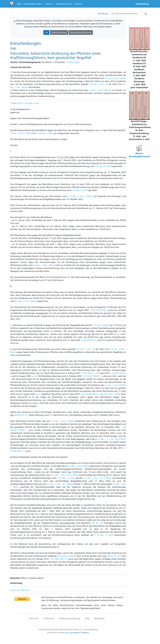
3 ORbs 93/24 (73, 62)
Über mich (34, 618)
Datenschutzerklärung (81, 32)
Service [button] (78, 4)
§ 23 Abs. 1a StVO (66, 478)
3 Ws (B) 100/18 (119, 373)
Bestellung (103, 13)
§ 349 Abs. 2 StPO (45, 133)
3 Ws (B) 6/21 (88, 373)
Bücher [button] (49, 4)
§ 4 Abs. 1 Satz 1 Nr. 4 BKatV (97, 478)
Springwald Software (79, 633)
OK (46, 32)
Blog (19, 4)
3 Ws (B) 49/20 (89, 340)
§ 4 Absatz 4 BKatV (67, 556)
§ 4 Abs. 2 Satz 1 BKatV (80, 196)
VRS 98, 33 (97, 523)
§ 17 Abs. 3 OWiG (100, 325)
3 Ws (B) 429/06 (98, 310)
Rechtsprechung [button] (63, 4)
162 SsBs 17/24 (31, 103)
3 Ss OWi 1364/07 (92, 376)
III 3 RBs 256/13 (58, 559)
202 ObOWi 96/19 (90, 394)
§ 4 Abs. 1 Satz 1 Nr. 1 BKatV (60, 484)
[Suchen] (126, 13)
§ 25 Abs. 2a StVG (103, 166)
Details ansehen (59, 32)
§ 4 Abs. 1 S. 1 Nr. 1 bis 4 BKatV (112, 439)
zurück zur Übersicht (20, 590)
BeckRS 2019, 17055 (110, 394)
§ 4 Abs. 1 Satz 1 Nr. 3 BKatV (65, 475)
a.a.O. (34, 376)
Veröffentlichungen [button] (33, 4)
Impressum (49, 618)
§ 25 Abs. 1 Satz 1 (97, 84)
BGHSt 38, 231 (21, 415)
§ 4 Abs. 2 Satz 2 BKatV (115, 78)
